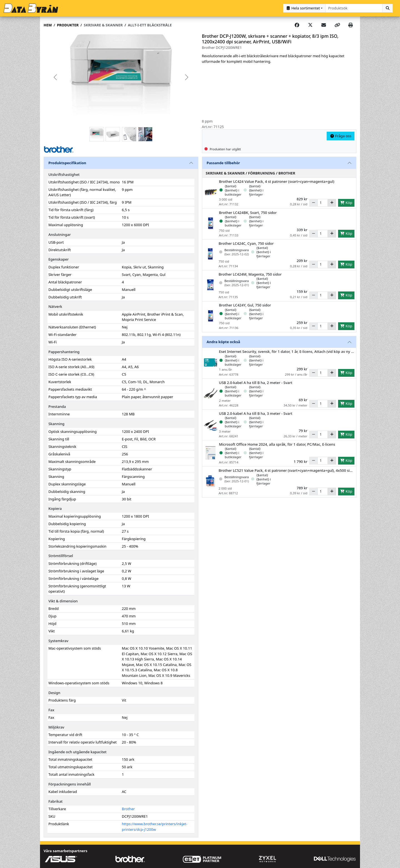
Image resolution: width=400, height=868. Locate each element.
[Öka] (332, 203)
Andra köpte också (223, 341)
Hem (48, 25)
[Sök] (387, 8)
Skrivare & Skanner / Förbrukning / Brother (251, 173)
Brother (128, 809)
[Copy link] (337, 25)
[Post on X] (310, 25)
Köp (346, 202)
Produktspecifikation (67, 163)
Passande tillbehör (223, 163)
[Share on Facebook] (297, 25)
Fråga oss (341, 136)
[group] (121, 77)
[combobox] (354, 8)
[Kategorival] (304, 8)
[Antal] (323, 203)
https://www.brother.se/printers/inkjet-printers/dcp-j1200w (155, 827)
